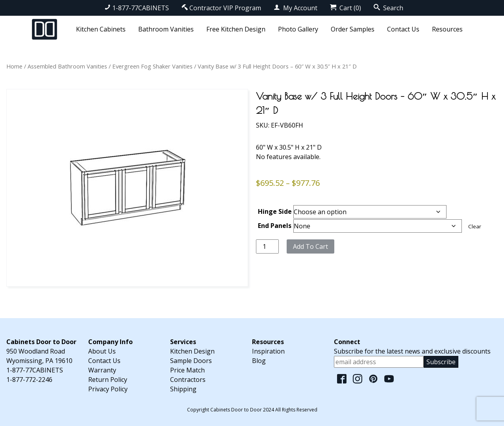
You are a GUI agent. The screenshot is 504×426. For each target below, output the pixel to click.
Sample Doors (191, 361)
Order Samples (353, 29)
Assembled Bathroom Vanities (67, 66)
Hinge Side (275, 211)
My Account (296, 8)
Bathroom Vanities (166, 29)
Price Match (187, 370)
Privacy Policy (108, 389)
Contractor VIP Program (221, 8)
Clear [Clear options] (475, 226)
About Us (102, 351)
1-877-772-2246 (29, 380)
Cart (346, 8)
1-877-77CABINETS (137, 8)
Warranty (102, 370)
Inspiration (268, 351)
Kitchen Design (192, 351)
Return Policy (108, 380)
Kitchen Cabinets (101, 29)
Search (388, 8)
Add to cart (310, 246)
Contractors (188, 380)
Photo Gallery (298, 29)
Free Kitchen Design (236, 29)
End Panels (275, 226)
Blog (259, 361)
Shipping (183, 389)
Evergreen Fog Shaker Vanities (152, 66)
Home (14, 66)
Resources (447, 29)
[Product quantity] (267, 246)
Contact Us (403, 29)
